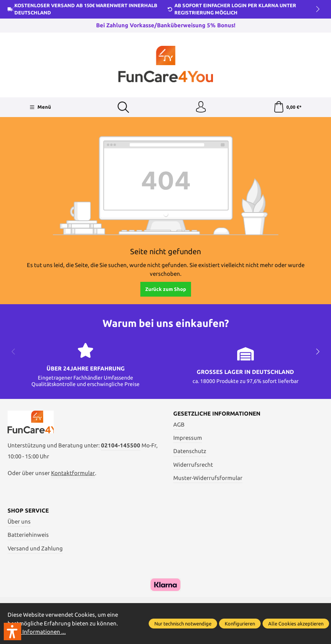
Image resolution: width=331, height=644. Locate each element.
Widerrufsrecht (193, 465)
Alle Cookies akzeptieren (296, 624)
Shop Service (28, 510)
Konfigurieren (240, 624)
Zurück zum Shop (166, 289)
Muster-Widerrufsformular (208, 478)
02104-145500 (121, 445)
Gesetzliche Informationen (217, 413)
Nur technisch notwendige (183, 624)
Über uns (19, 521)
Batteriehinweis (28, 535)
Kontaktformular (73, 473)
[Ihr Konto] (201, 107)
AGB (179, 424)
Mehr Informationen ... (37, 632)
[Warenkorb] (287, 107)
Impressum (188, 438)
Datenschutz (190, 451)
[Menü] (40, 107)
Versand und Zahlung (35, 548)
